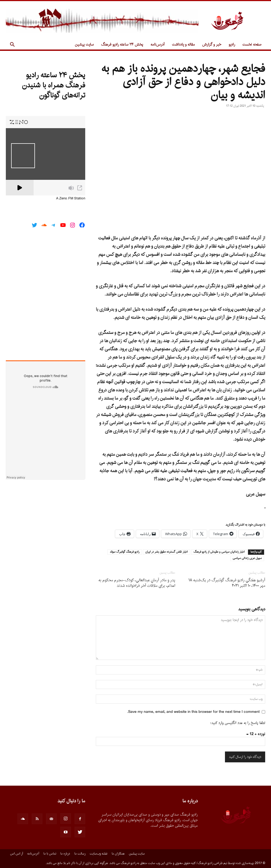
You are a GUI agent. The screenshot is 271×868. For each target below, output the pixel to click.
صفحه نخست (252, 45)
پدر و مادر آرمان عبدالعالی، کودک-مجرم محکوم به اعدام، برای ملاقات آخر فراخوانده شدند (137, 583)
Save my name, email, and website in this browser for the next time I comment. (193, 712)
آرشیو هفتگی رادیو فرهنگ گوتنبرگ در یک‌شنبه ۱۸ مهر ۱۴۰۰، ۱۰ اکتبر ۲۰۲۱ (227, 583)
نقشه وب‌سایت (99, 854)
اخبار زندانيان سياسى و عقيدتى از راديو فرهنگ (219, 552)
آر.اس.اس (17, 854)
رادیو (232, 45)
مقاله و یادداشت (183, 45)
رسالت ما (80, 854)
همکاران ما (118, 854)
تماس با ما (50, 854)
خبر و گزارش (212, 45)
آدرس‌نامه (158, 45)
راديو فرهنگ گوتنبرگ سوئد (125, 552)
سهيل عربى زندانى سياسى (247, 558)
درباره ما (65, 854)
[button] (12, 45)
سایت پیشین (84, 45)
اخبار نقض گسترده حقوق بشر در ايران (166, 552)
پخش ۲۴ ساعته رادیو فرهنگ (122, 45)
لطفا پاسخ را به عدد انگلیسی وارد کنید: (238, 723)
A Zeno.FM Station (71, 199)
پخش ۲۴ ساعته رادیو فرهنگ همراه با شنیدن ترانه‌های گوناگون (54, 86)
